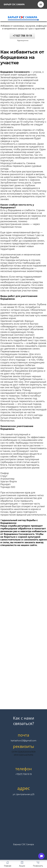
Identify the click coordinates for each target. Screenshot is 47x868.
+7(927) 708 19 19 (24, 774)
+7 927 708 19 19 (22, 36)
